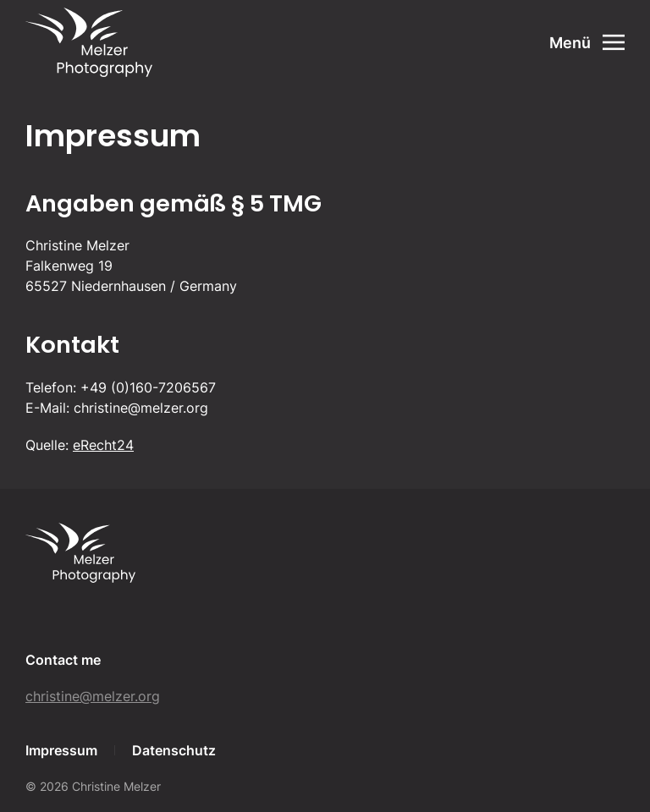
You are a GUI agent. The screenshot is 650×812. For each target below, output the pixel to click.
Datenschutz (174, 750)
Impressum (61, 750)
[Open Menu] (587, 42)
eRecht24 (103, 445)
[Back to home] (89, 42)
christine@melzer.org (93, 696)
